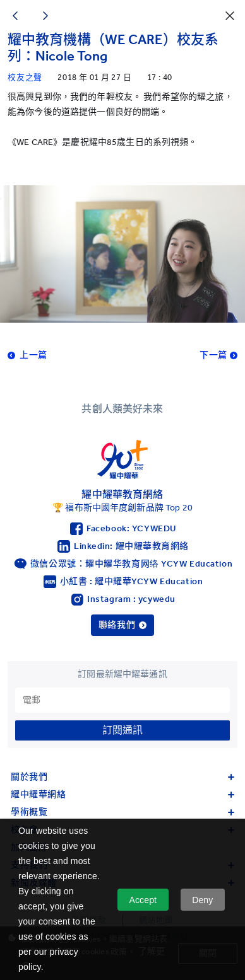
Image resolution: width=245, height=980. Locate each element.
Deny (202, 900)
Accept (143, 900)
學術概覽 (122, 812)
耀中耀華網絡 (122, 794)
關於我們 (122, 777)
